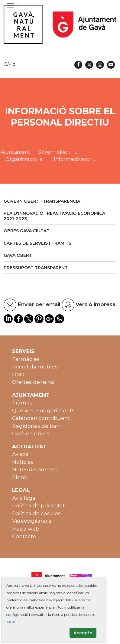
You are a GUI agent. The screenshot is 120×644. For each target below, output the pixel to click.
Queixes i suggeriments (43, 410)
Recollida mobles (35, 367)
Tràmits (22, 403)
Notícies (23, 462)
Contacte (24, 536)
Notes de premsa (35, 469)
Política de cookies (36, 513)
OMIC (19, 374)
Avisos (20, 454)
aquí (11, 622)
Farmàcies (26, 359)
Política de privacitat (39, 505)
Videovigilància (32, 521)
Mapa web (26, 529)
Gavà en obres (31, 433)
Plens (19, 477)
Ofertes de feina (33, 382)
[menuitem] (60, 202)
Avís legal (24, 498)
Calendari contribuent (41, 418)
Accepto (83, 633)
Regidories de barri (37, 426)
